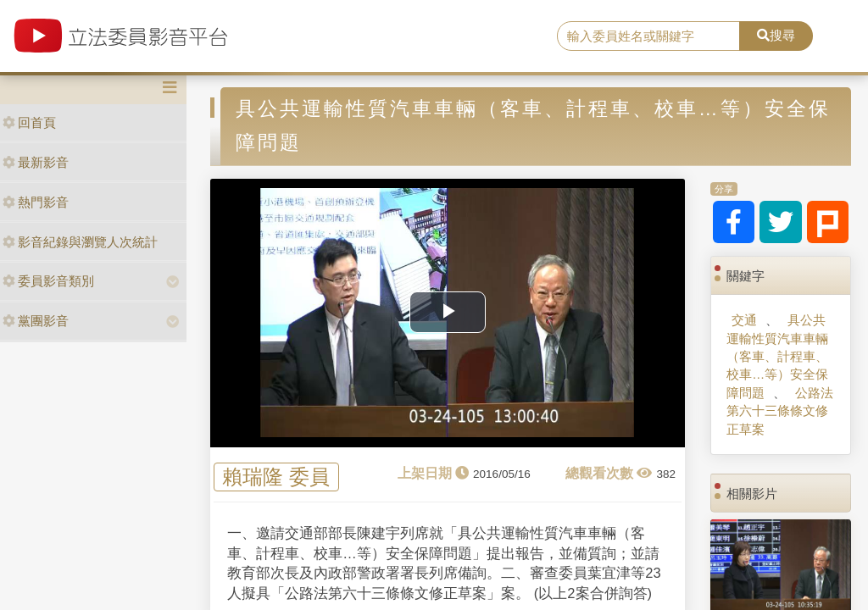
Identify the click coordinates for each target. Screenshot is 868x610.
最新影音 (36, 162)
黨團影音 (36, 321)
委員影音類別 (48, 281)
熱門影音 (36, 202)
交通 (744, 320)
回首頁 (29, 122)
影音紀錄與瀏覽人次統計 (80, 242)
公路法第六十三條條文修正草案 (779, 411)
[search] (648, 36)
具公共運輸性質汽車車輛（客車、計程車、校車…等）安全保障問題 (777, 356)
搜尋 (776, 35)
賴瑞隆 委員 (276, 477)
